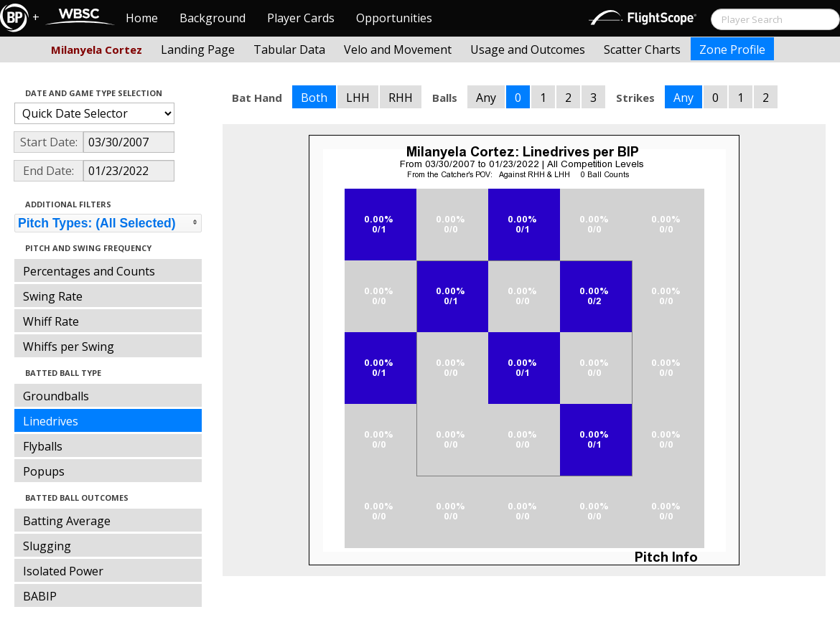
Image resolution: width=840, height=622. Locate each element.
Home (142, 18)
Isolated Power (63, 571)
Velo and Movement (398, 50)
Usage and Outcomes (528, 50)
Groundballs (56, 396)
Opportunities (394, 18)
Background (213, 18)
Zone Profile (732, 50)
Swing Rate (53, 296)
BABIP (40, 596)
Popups (44, 471)
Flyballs (43, 446)
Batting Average (67, 521)
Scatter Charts (642, 50)
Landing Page (198, 50)
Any (486, 98)
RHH (401, 98)
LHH (358, 98)
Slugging (47, 546)
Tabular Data (289, 50)
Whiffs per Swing (69, 347)
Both (314, 98)
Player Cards (301, 18)
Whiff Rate (51, 321)
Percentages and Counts (89, 271)
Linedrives (51, 421)
